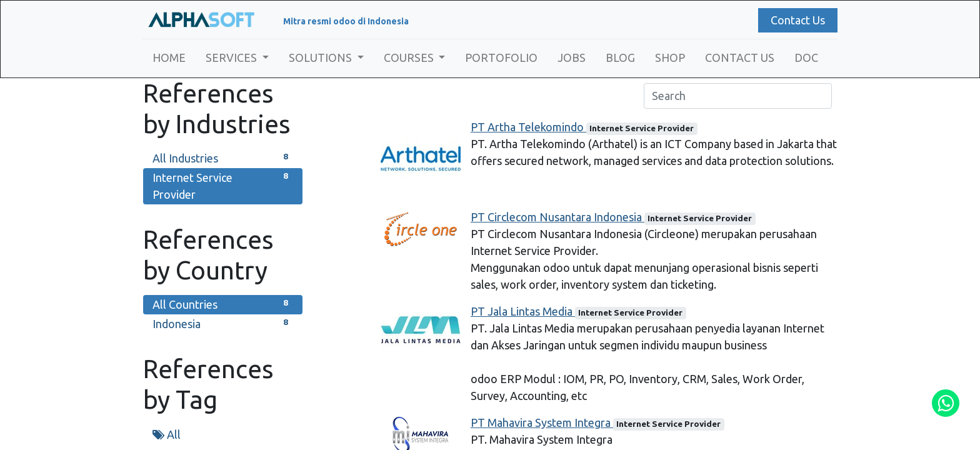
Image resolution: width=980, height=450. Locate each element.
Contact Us (797, 20)
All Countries (223, 303)
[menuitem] (170, 58)
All (167, 434)
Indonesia (223, 323)
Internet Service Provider (223, 185)
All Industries (223, 157)
